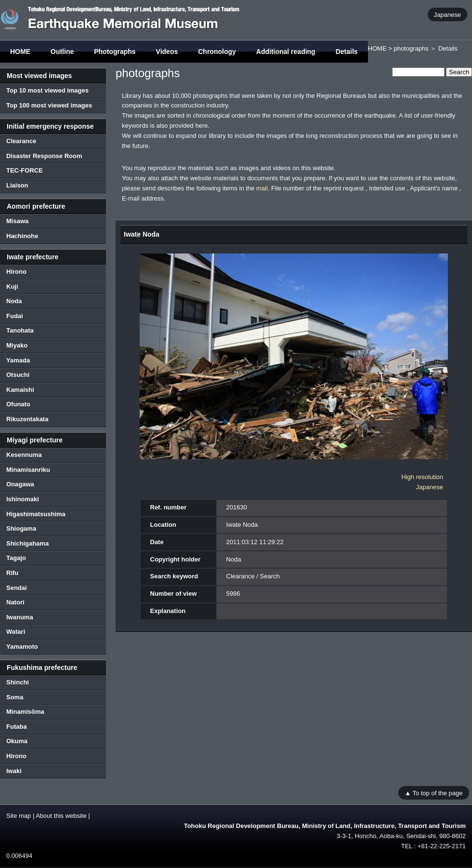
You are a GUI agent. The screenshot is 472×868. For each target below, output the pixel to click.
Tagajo (16, 558)
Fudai (15, 316)
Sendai (17, 588)
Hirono (16, 272)
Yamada (18, 360)
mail (262, 188)
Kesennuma (24, 455)
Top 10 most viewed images (47, 90)
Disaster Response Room (44, 156)
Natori (15, 602)
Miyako (17, 345)
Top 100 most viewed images (49, 105)
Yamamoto (22, 647)
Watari (16, 632)
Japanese (447, 14)
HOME (20, 52)
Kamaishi (20, 390)
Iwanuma (20, 617)
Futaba (17, 727)
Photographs (115, 52)
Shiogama (21, 528)
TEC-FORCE (25, 170)
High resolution (422, 477)
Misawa (17, 221)
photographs (411, 48)
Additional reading (286, 52)
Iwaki (14, 771)
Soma (15, 697)
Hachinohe (22, 236)
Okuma (17, 741)
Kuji (12, 287)
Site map (19, 816)
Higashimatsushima (36, 514)
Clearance (21, 141)
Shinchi (18, 682)
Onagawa (20, 484)
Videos (167, 52)
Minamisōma (25, 712)
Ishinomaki (23, 499)
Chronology (217, 52)
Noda (14, 301)
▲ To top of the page (433, 793)
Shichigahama (27, 543)
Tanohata (20, 330)
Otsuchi (18, 375)
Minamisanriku (28, 470)
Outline (62, 52)
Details (347, 52)
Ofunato (18, 404)
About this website (61, 816)
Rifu (12, 573)
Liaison (17, 185)
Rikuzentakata (27, 419)
